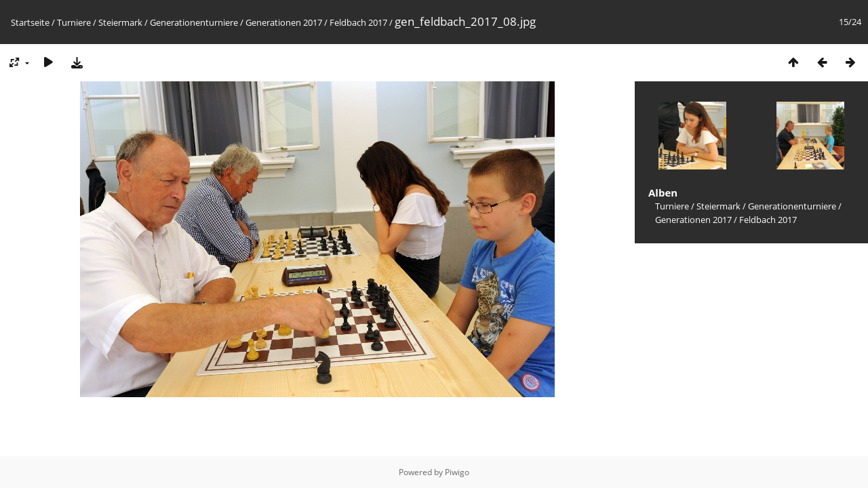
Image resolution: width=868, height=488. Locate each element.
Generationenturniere (194, 22)
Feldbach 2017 (358, 22)
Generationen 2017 (284, 22)
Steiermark (120, 22)
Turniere (74, 22)
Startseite (30, 22)
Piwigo (457, 472)
